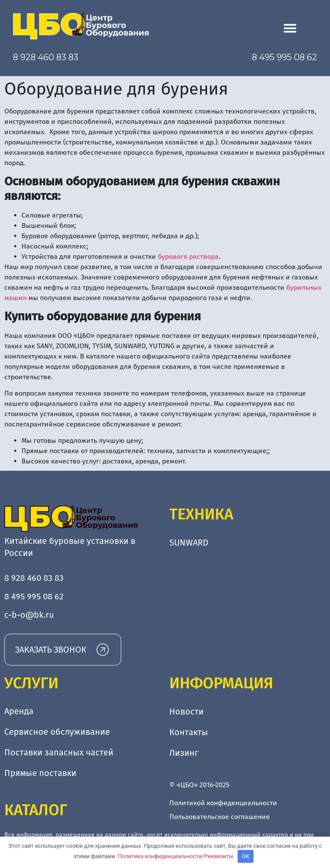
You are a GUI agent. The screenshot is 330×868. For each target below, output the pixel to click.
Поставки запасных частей (59, 753)
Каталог (36, 810)
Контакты (189, 732)
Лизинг (184, 753)
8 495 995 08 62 (284, 57)
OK (246, 856)
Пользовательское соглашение (220, 817)
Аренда (19, 712)
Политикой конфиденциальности (223, 803)
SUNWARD (189, 543)
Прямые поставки (40, 773)
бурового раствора (188, 256)
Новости (186, 712)
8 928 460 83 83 (46, 57)
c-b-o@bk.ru (29, 615)
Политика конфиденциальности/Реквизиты (176, 856)
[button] (290, 28)
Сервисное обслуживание (57, 732)
